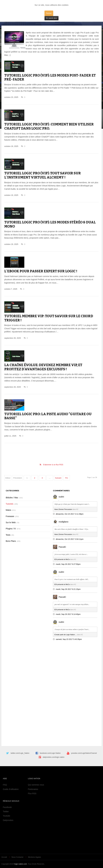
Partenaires (33, 789)
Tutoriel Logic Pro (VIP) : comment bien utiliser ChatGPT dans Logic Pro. (49, 126)
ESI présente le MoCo (62, 559)
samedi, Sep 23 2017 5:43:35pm (69, 639)
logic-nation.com (21, 864)
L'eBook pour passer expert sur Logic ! (41, 271)
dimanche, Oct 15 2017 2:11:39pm (70, 514)
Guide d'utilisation (11, 789)
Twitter (6, 812)
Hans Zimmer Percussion (63, 509)
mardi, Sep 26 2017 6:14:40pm (68, 614)
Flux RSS (32, 793)
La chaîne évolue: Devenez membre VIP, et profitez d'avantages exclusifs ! (43, 367)
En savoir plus (51, 18)
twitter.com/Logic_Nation (20, 753)
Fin (67, 478)
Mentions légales (34, 857)
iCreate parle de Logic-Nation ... (65, 635)
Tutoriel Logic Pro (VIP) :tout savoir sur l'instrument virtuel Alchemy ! (43, 175)
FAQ (5, 785)
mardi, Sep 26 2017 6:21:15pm (68, 589)
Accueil (4, 857)
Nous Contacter (18, 857)
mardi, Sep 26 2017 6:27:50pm (68, 564)
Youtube (7, 816)
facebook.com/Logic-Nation (50, 753)
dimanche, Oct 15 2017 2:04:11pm (70, 539)
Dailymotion (8, 820)
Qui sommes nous (36, 785)
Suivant (58, 478)
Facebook (7, 807)
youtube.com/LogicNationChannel (84, 753)
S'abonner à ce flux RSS (53, 465)
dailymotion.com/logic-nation (54, 757)
